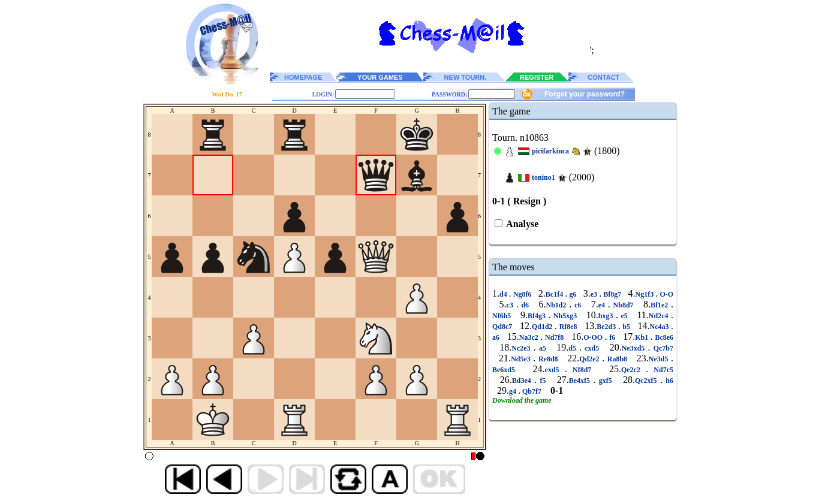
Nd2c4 (660, 316)
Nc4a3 (660, 327)
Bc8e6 (663, 337)
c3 (511, 305)
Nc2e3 (522, 348)
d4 (504, 294)
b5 (627, 327)
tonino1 (544, 177)
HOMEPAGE (303, 77)
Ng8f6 (523, 294)
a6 (497, 337)
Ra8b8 (617, 359)
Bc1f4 (555, 294)
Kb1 (643, 337)
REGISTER (537, 77)
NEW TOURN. (466, 77)
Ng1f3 (646, 294)
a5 (543, 348)
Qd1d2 (543, 327)
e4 (603, 305)
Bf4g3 (538, 316)
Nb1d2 (557, 305)
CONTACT (603, 77)
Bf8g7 (612, 294)
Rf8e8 (568, 327)
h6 (668, 381)
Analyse (521, 224)
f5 (543, 381)
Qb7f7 (532, 391)
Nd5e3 (522, 359)
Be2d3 (607, 327)
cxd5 (592, 348)
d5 (574, 348)
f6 (612, 337)
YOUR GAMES (380, 77)
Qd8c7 (503, 327)
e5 (624, 316)
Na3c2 (530, 337)
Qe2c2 (633, 370)
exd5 (555, 370)
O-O (666, 294)
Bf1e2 (661, 305)
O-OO (594, 337)
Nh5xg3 (565, 316)
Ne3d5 (660, 359)
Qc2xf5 (648, 381)
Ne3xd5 (635, 348)
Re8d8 (548, 359)
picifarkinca (550, 151)
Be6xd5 (506, 370)
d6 (525, 305)
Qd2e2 (591, 359)
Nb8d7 (624, 305)
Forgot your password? (585, 94)
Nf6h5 (503, 316)
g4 (514, 391)
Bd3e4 (523, 381)
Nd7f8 (554, 337)
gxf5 (605, 381)
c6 (578, 305)
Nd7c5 (661, 370)
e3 (595, 294)
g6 (573, 294)
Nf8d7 (582, 370)
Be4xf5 (581, 381)
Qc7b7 (662, 348)
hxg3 (607, 316)
